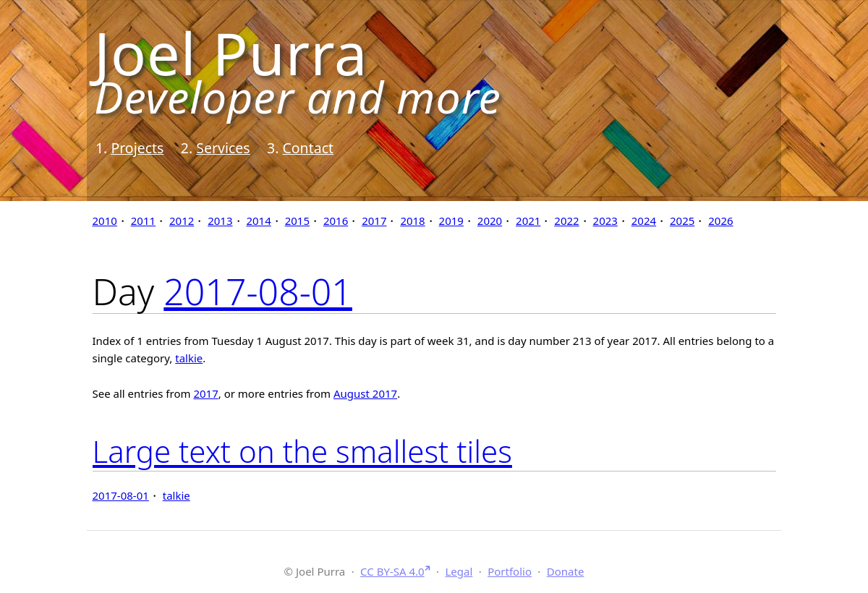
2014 (258, 221)
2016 (336, 221)
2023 (605, 221)
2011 (143, 221)
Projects (137, 148)
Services (223, 148)
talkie (189, 358)
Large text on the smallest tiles (302, 451)
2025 (682, 221)
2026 (720, 221)
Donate (566, 571)
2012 (182, 221)
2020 (490, 221)
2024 (644, 221)
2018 (412, 221)
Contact (308, 148)
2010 (105, 221)
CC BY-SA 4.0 (392, 571)
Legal (459, 571)
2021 (528, 221)
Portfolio (510, 571)
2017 (374, 221)
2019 (451, 221)
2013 (220, 221)
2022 (566, 221)
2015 (297, 221)
